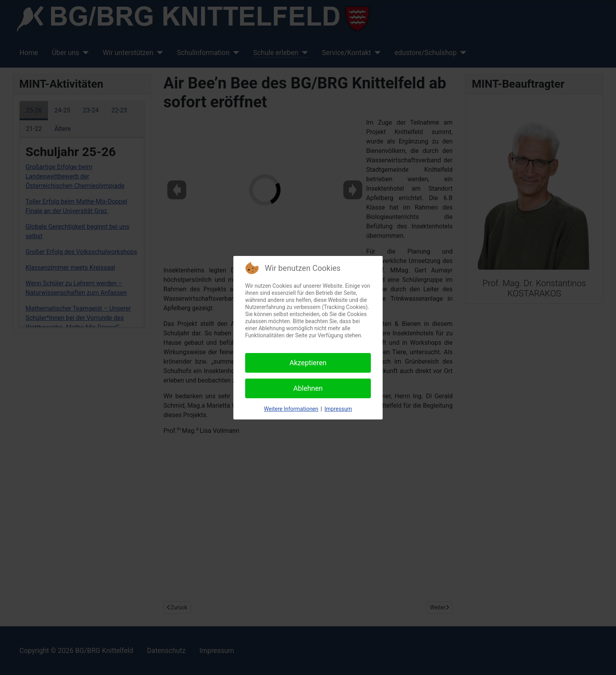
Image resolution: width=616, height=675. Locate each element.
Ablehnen (308, 388)
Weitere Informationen (291, 409)
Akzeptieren (308, 363)
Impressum (338, 409)
